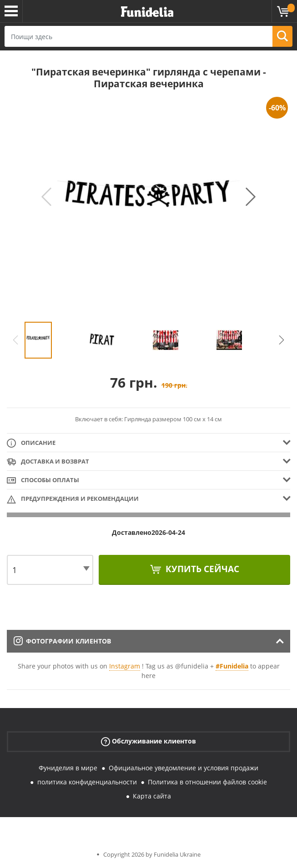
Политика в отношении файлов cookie (207, 782)
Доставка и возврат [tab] (48, 462)
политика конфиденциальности (87, 782)
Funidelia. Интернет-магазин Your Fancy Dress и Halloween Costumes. (147, 12)
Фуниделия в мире (68, 768)
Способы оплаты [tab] (43, 481)
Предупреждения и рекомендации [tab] (73, 499)
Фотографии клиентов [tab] (62, 641)
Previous (46, 197)
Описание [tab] (31, 443)
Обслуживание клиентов (148, 741)
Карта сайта (152, 796)
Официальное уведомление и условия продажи (184, 768)
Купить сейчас (201, 569)
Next (251, 197)
